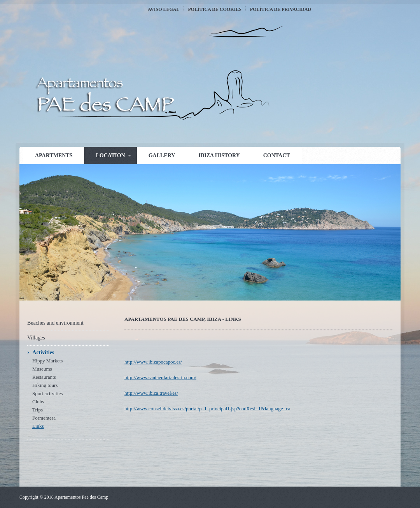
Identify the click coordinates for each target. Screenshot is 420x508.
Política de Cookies (214, 9)
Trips (38, 410)
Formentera (44, 418)
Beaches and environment (55, 323)
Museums (42, 369)
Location (110, 156)
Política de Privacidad (281, 9)
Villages (36, 338)
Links (38, 426)
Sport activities (47, 393)
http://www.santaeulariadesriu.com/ (160, 377)
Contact (277, 156)
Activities (43, 352)
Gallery (162, 156)
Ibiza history (219, 156)
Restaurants (44, 377)
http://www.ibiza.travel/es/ (151, 393)
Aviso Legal (164, 9)
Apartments (54, 156)
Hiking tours (45, 385)
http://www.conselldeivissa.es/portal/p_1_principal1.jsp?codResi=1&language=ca (207, 409)
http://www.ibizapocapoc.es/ (153, 362)
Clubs (38, 402)
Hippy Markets (47, 361)
